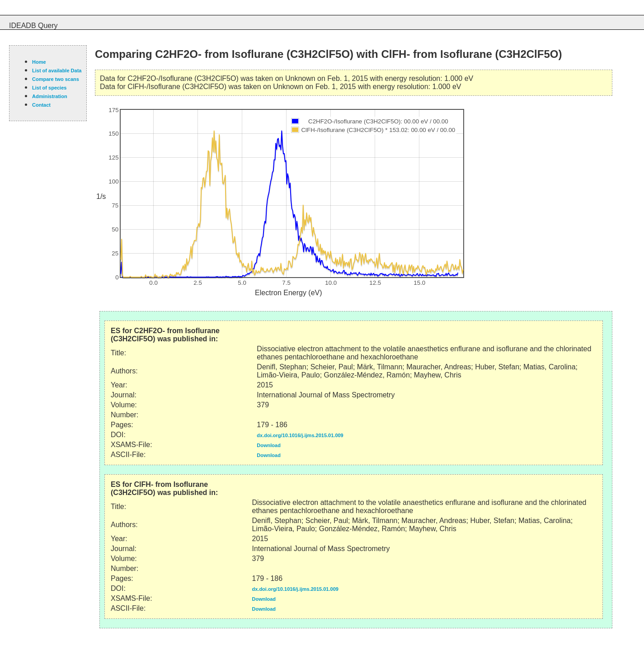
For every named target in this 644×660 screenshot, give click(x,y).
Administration (50, 96)
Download (269, 445)
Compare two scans (56, 79)
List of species (49, 88)
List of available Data (57, 71)
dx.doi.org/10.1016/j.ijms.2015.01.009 (300, 435)
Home (39, 62)
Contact (41, 105)
